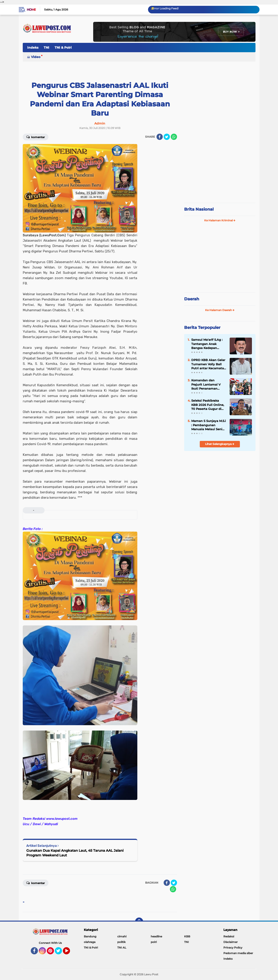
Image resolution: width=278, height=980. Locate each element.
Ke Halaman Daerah (220, 310)
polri (154, 942)
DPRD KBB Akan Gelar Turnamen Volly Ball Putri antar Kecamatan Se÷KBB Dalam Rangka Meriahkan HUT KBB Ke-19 (209, 364)
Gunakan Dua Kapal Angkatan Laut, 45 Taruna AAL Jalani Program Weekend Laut (75, 853)
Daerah (192, 299)
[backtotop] (139, 922)
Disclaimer (231, 942)
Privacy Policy (233, 948)
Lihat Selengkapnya (220, 444)
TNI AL (122, 948)
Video (36, 57)
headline (156, 936)
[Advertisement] (220, 170)
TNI (46, 48)
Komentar (36, 137)
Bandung (90, 936)
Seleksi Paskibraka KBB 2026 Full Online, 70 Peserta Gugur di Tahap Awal (208, 405)
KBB (187, 936)
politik (121, 942)
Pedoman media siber (238, 953)
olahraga (90, 942)
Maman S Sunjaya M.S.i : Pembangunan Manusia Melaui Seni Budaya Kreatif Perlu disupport (209, 425)
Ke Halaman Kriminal (220, 220)
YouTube (70, 953)
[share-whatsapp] (174, 137)
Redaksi (229, 936)
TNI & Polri (63, 48)
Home (31, 10)
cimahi (122, 936)
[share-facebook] (160, 137)
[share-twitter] (167, 137)
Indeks (33, 48)
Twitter (60, 953)
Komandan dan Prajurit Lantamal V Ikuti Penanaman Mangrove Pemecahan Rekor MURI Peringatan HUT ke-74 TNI (208, 384)
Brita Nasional (199, 209)
